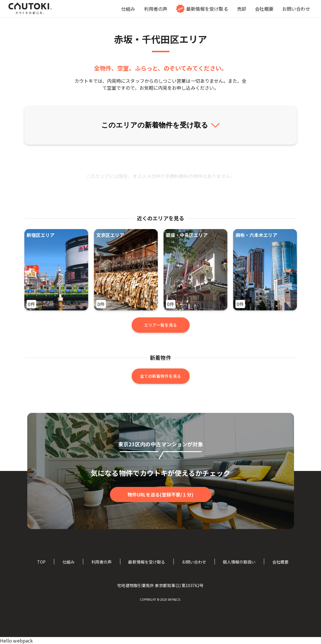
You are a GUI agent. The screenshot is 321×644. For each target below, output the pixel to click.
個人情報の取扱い (239, 562)
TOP (41, 562)
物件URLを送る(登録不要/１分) (160, 494)
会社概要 (280, 562)
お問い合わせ (194, 562)
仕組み (68, 562)
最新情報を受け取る (147, 562)
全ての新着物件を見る (160, 376)
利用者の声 (101, 562)
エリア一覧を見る (160, 325)
